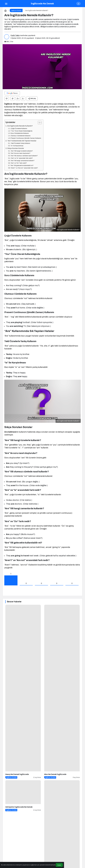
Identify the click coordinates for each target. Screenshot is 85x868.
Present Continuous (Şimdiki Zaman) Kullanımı (26, 138)
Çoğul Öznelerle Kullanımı (19, 129)
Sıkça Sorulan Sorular (16, 148)
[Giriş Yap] (78, 4)
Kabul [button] (59, 865)
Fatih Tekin (15, 35)
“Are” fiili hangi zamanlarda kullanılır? (23, 161)
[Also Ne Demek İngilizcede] (62, 692)
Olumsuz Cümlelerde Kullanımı (21, 136)
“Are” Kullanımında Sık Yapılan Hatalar (22, 141)
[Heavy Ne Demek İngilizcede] (23, 692)
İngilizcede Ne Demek (42, 4)
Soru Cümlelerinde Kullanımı (20, 133)
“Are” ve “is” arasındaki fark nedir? (22, 158)
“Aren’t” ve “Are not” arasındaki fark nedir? (24, 168)
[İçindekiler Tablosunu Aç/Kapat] (39, 123)
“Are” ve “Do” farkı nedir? (19, 163)
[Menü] (6, 4)
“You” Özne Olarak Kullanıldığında (22, 131)
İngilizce (8, 104)
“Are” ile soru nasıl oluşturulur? (21, 153)
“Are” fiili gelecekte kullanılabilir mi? (22, 166)
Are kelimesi (10, 432)
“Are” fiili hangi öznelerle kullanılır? (22, 151)
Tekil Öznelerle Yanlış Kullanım (20, 143)
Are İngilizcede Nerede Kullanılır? (20, 126)
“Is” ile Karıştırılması (17, 146)
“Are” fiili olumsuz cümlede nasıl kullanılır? (24, 156)
